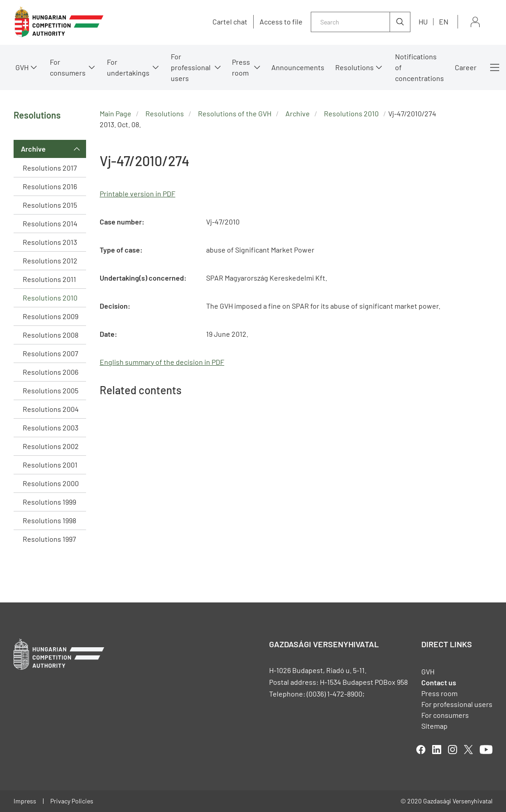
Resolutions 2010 (50, 298)
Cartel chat (230, 22)
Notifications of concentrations (419, 67)
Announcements (298, 67)
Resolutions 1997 (49, 539)
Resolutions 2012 (50, 260)
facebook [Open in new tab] (421, 750)
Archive (33, 149)
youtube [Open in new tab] (486, 750)
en (444, 21)
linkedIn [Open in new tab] (437, 750)
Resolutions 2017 (50, 168)
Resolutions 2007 (51, 353)
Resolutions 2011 (49, 279)
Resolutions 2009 (51, 316)
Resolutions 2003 (51, 427)
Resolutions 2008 (51, 335)
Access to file (281, 22)
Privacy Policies (72, 801)
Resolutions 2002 (51, 446)
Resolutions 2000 (51, 483)
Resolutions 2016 (50, 186)
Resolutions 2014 (50, 223)
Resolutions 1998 (49, 520)
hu (423, 21)
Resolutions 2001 (50, 465)
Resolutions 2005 (51, 390)
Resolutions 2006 (51, 372)
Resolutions (354, 67)
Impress (25, 801)
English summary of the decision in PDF (162, 362)
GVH (22, 67)
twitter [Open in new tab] (468, 750)
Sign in (475, 22)
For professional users (191, 67)
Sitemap (434, 726)
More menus (495, 67)
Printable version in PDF (137, 193)
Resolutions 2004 (51, 409)
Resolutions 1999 (49, 502)
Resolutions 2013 (50, 242)
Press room (241, 67)
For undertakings (128, 67)
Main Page (116, 113)
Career (466, 67)
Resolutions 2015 (50, 205)
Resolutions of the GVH (235, 113)
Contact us (439, 682)
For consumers (68, 67)
